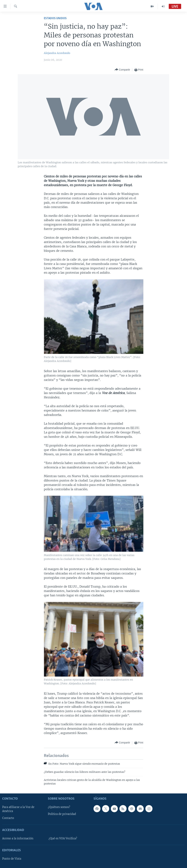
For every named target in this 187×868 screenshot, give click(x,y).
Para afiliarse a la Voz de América (18, 809)
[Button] (122, 70)
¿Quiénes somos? (59, 807)
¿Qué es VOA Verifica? (63, 838)
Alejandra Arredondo (57, 53)
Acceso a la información (18, 838)
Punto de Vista (12, 859)
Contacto (8, 818)
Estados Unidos (55, 18)
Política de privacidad (62, 814)
